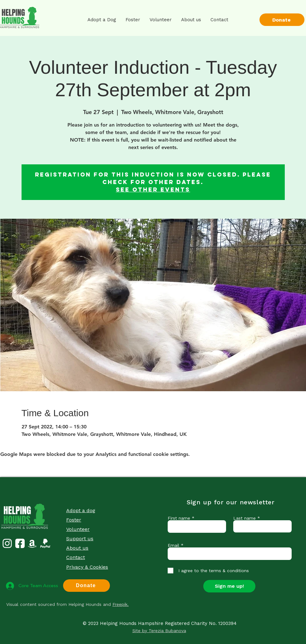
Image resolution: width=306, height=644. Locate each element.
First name (179, 518)
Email (173, 545)
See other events (153, 190)
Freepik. (121, 604)
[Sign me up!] (229, 586)
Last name (244, 518)
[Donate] (282, 20)
